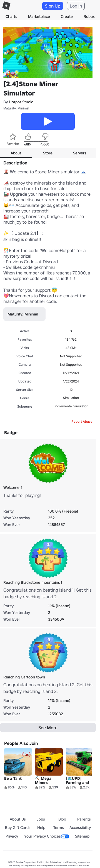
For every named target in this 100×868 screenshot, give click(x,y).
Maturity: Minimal (16, 108)
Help (41, 828)
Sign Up (53, 6)
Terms (59, 828)
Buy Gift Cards (18, 828)
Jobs (41, 819)
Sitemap (82, 836)
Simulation (71, 398)
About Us (18, 819)
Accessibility (80, 828)
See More (48, 728)
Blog (62, 819)
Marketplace (39, 16)
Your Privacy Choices (47, 836)
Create (67, 16)
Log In (76, 6)
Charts (11, 16)
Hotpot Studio (21, 102)
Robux (89, 16)
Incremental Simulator (71, 406)
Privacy (12, 836)
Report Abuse (82, 421)
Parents (84, 819)
